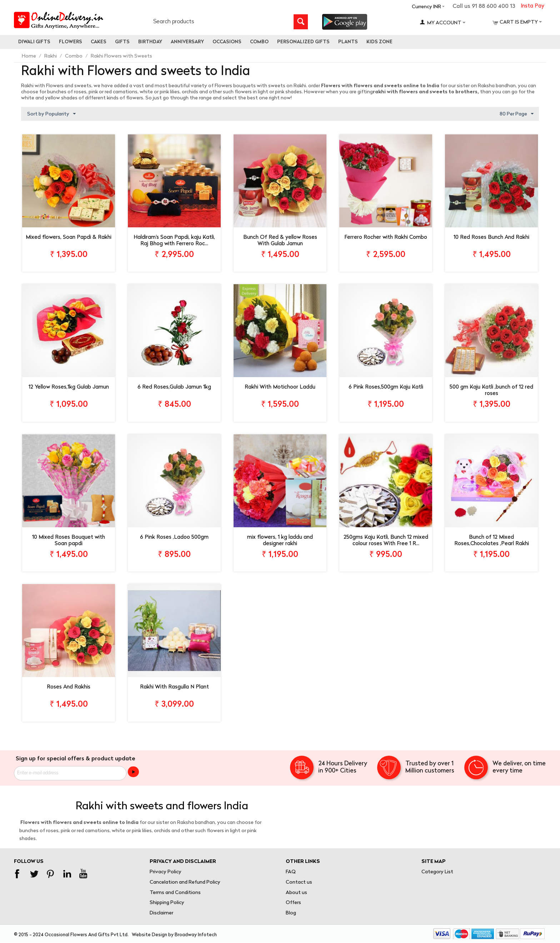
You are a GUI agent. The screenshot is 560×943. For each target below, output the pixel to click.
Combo (259, 42)
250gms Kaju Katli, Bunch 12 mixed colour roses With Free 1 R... (386, 541)
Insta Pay (532, 6)
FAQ (291, 872)
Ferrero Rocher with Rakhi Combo (386, 238)
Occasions (227, 42)
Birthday (150, 42)
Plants (348, 42)
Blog (291, 914)
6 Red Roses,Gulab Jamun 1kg (174, 388)
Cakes (99, 42)
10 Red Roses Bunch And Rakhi (491, 238)
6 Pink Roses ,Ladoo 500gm (174, 537)
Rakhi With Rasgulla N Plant (174, 688)
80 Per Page (517, 114)
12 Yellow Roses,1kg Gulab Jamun (69, 388)
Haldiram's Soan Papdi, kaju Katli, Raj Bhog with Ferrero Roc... (174, 241)
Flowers (71, 42)
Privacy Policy (166, 872)
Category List (437, 872)
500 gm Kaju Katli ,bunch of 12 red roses (491, 391)
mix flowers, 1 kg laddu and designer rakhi (280, 541)
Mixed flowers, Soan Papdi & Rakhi (69, 238)
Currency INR (426, 7)
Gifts (122, 42)
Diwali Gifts (34, 42)
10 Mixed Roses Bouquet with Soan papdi (69, 541)
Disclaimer (161, 914)
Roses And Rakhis (69, 688)
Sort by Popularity (51, 114)
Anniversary (187, 42)
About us (296, 893)
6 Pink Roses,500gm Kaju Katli (386, 388)
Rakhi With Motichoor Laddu (280, 388)
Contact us (299, 882)
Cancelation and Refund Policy (185, 882)
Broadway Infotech (196, 935)
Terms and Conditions (175, 893)
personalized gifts (303, 42)
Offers (293, 903)
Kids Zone (379, 42)
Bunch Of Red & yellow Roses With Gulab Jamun (280, 241)
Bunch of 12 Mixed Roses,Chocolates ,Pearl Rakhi (492, 541)
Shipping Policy (167, 903)
